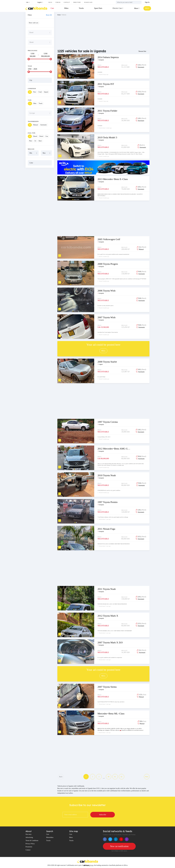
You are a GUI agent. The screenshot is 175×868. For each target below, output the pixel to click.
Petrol (41, 136)
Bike (35, 103)
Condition (32, 89)
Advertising (29, 837)
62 (122, 777)
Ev (35, 141)
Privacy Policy (30, 844)
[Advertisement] (40, 203)
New (35, 92)
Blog (50, 2)
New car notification (119, 846)
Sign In (147, 2)
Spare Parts (98, 8)
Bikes (66, 8)
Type (30, 100)
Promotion (29, 847)
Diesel (35, 136)
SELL (147, 8)
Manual (36, 125)
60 (109, 777)
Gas (47, 136)
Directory (77, 2)
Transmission (33, 121)
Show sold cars (34, 23)
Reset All (49, 15)
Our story (29, 834)
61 (115, 777)
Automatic (44, 125)
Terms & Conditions (32, 841)
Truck (41, 103)
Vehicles (64, 15)
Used (40, 92)
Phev (31, 141)
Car (30, 103)
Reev (40, 141)
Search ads (88, 2)
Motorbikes (50, 837)
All (30, 92)
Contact (67, 2)
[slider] (29, 59)
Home (59, 15)
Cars (52, 8)
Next (147, 777)
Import (46, 92)
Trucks (81, 8)
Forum (58, 2)
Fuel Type (32, 133)
